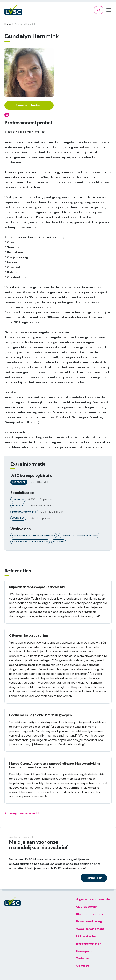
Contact (82, 966)
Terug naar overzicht (22, 813)
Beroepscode (86, 951)
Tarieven (83, 958)
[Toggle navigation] (109, 10)
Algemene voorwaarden (94, 899)
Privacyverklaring (89, 921)
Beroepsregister (89, 944)
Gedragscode (86, 907)
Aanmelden (94, 878)
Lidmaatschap (87, 936)
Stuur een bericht (29, 105)
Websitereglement (90, 929)
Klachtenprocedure (91, 914)
